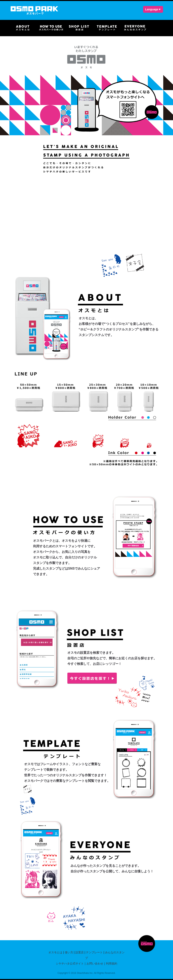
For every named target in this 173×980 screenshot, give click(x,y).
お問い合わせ (95, 963)
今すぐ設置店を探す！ (92, 678)
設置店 (80, 952)
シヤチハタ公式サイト (70, 963)
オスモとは (55, 952)
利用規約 (112, 963)
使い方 (69, 952)
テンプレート (94, 952)
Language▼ (153, 9)
